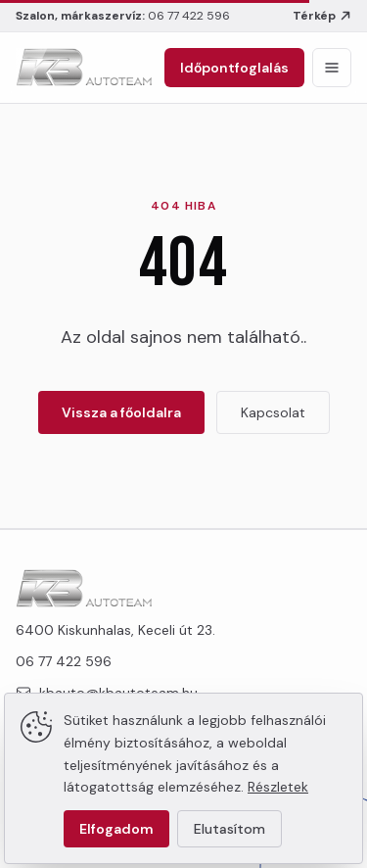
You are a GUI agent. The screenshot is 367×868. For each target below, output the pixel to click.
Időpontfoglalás (234, 68)
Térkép (322, 16)
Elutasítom (229, 829)
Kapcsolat (273, 412)
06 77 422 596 (189, 16)
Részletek (278, 787)
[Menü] (332, 68)
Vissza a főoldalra (121, 412)
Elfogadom (116, 829)
